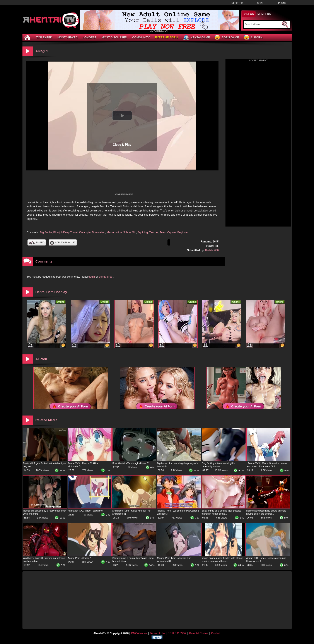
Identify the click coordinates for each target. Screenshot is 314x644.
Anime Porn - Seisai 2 (79, 558)
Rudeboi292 (212, 250)
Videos (249, 14)
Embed (37, 242)
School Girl (130, 232)
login (92, 277)
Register (237, 3)
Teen (163, 232)
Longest (90, 37)
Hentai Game (196, 38)
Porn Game (227, 38)
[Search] (263, 24)
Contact (216, 633)
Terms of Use (158, 633)
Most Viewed (67, 37)
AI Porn (253, 38)
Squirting (143, 232)
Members (264, 14)
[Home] (28, 37)
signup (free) (106, 277)
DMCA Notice (139, 633)
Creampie (85, 232)
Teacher (154, 232)
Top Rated (44, 37)
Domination (99, 232)
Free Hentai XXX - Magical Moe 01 (131, 463)
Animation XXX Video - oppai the (85, 511)
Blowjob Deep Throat (66, 232)
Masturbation (114, 232)
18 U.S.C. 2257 (177, 633)
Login (259, 3)
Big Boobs (46, 232)
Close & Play (122, 145)
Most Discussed (114, 37)
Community (141, 37)
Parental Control (199, 633)
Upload (281, 3)
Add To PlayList (63, 242)
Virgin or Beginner (177, 232)
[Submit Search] (285, 24)
